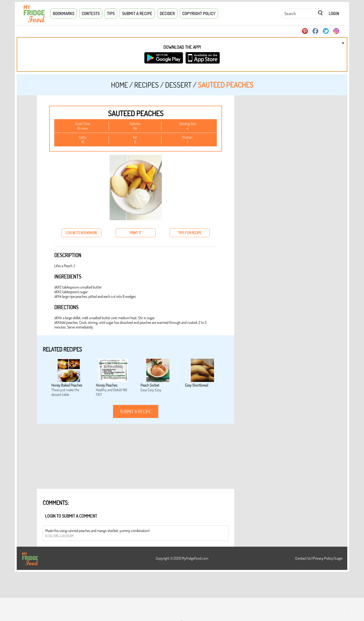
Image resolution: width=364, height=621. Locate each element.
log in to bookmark (81, 233)
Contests (91, 13)
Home (119, 85)
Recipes (146, 85)
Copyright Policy (199, 13)
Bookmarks (64, 13)
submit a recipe (136, 411)
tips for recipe (190, 233)
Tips (111, 13)
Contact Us (303, 558)
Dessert (178, 85)
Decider (167, 13)
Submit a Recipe (137, 13)
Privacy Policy (323, 558)
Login (334, 13)
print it (136, 233)
